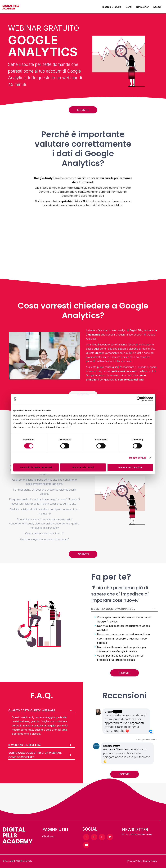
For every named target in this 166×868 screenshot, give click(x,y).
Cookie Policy (150, 861)
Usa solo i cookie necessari (36, 467)
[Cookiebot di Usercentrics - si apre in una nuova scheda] (139, 399)
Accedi (157, 7)
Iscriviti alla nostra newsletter (137, 834)
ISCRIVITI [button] (83, 110)
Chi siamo (48, 836)
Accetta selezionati (83, 467)
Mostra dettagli (138, 458)
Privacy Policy (135, 861)
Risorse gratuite (112, 7)
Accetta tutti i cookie (130, 467)
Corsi (129, 7)
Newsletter (142, 7)
